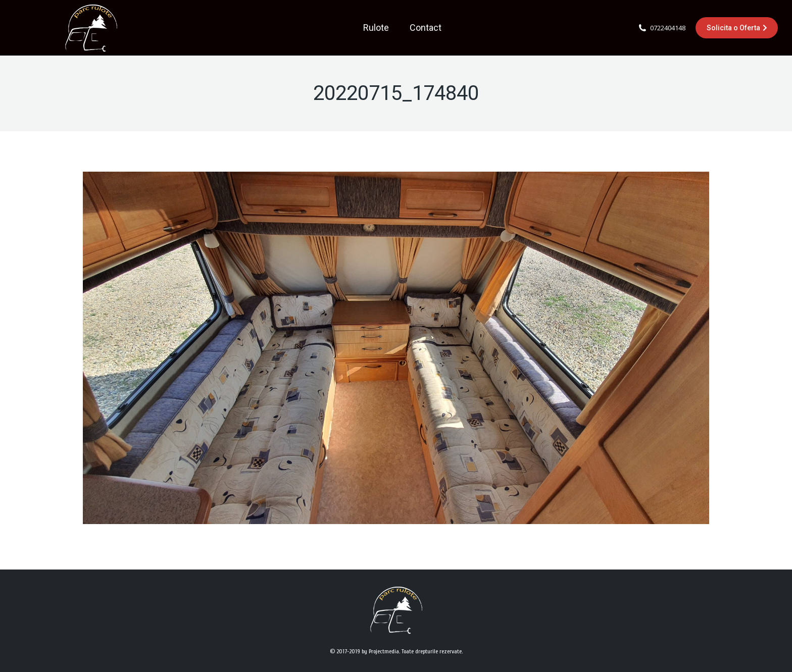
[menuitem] (376, 28)
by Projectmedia (380, 651)
